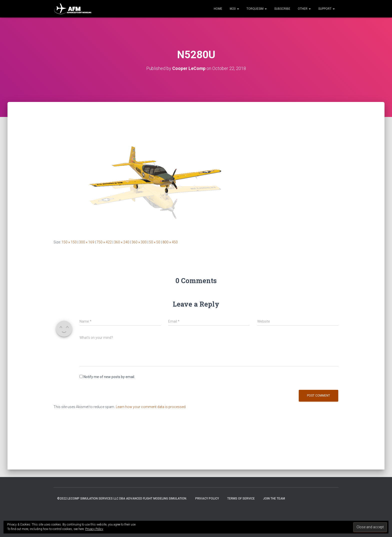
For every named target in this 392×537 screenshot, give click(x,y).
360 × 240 (122, 242)
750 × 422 (104, 242)
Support (326, 9)
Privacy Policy (207, 499)
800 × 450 (170, 242)
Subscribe (282, 9)
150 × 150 (69, 242)
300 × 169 (87, 242)
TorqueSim (257, 9)
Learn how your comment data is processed (151, 407)
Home (218, 9)
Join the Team (274, 499)
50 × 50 (155, 242)
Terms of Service (241, 499)
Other (304, 9)
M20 (234, 9)
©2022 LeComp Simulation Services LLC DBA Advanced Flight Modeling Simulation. (122, 499)
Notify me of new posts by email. (109, 377)
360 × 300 (139, 242)
